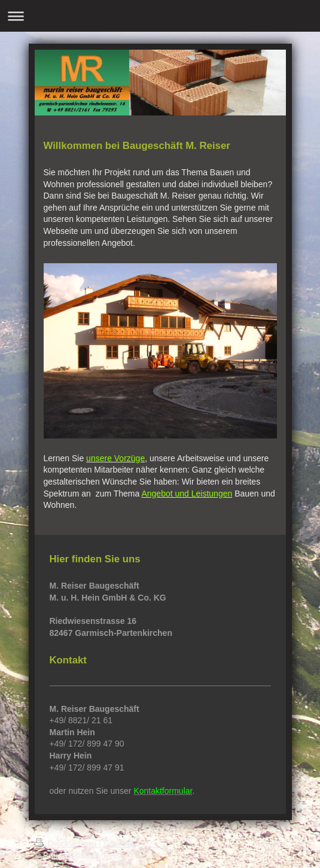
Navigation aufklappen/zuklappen (160, 16)
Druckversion (67, 843)
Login (275, 843)
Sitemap (119, 843)
